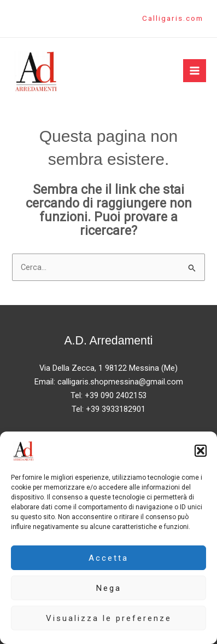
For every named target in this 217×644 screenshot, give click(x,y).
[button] (201, 451)
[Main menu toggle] (195, 71)
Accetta (108, 558)
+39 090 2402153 (116, 395)
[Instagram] (32, 19)
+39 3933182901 (116, 409)
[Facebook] (16, 19)
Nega (109, 588)
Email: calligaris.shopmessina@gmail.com (109, 382)
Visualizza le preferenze (109, 618)
